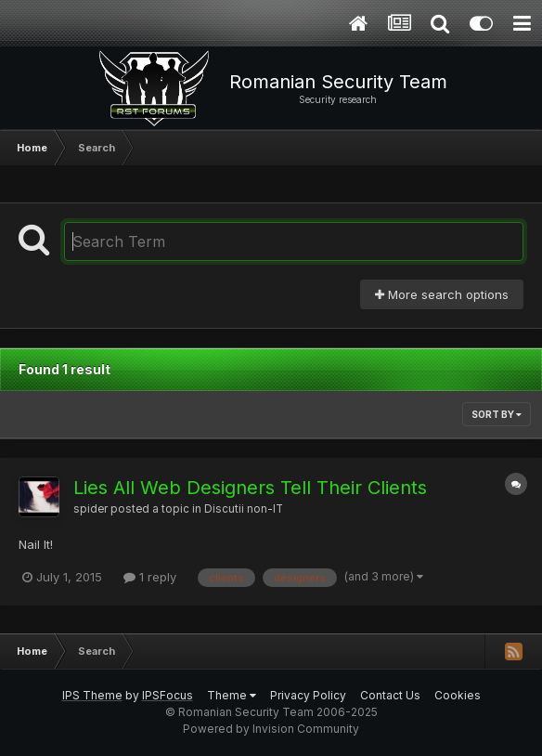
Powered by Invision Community (271, 729)
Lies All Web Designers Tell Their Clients (250, 488)
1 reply (150, 577)
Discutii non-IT (244, 509)
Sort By (497, 414)
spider (90, 509)
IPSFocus (168, 695)
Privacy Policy (308, 695)
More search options (442, 294)
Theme (232, 695)
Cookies (458, 695)
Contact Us (390, 695)
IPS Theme (92, 695)
